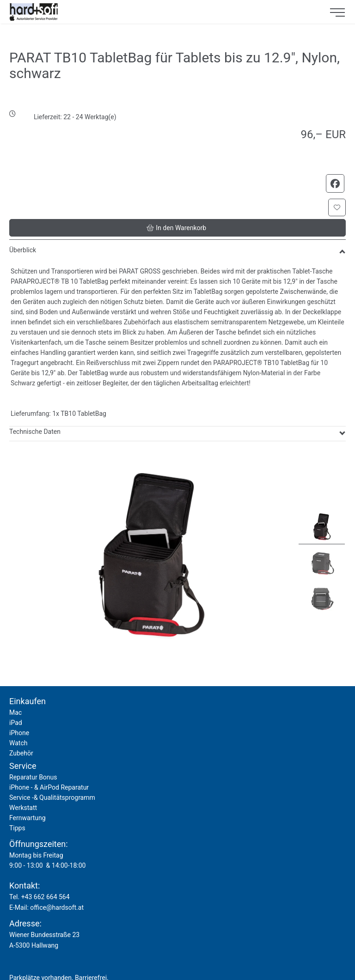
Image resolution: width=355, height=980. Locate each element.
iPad (16, 723)
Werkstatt (23, 808)
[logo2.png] (161, 12)
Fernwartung (28, 818)
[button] (337, 207)
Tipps (17, 828)
